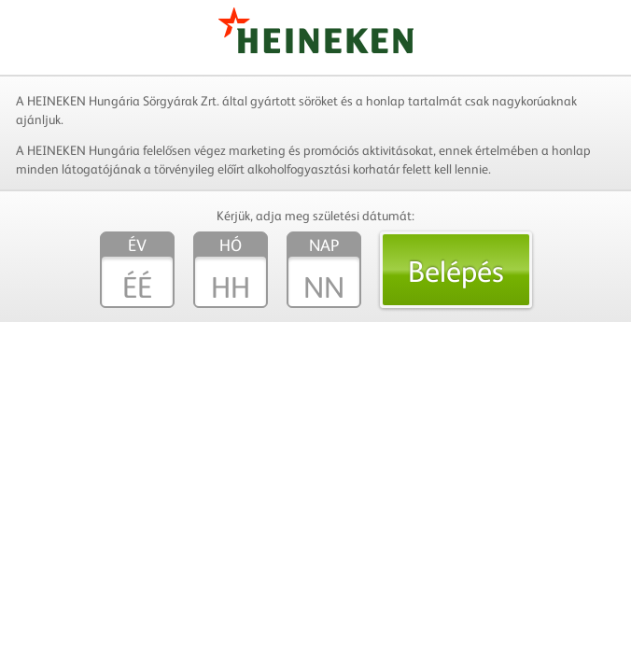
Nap (324, 245)
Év (137, 245)
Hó (231, 245)
